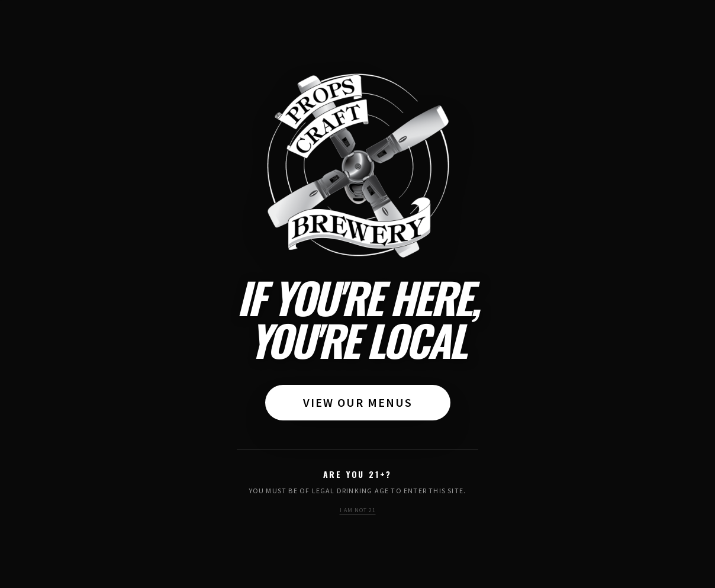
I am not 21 (358, 510)
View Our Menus (358, 402)
